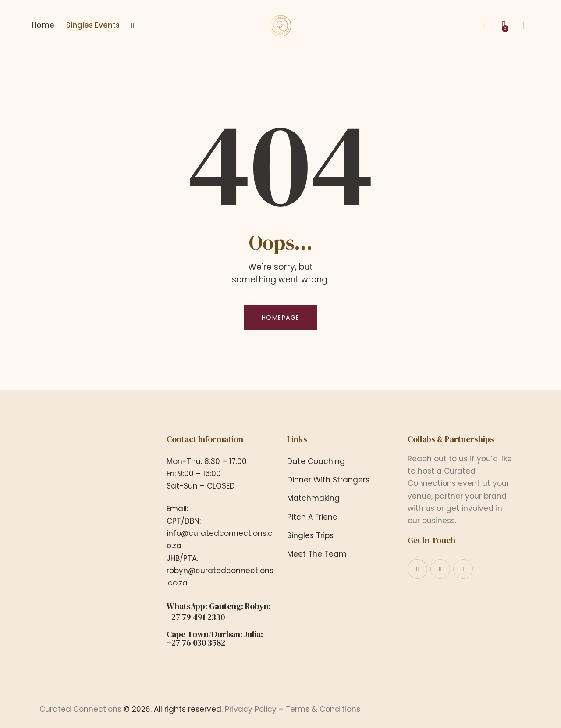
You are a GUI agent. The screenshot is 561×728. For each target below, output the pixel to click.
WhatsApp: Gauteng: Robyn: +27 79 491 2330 (219, 612)
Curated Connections (80, 709)
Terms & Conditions (323, 709)
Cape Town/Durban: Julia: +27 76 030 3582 (215, 639)
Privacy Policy (251, 709)
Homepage (281, 318)
